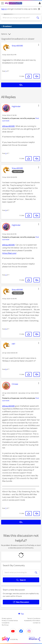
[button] (39, 45)
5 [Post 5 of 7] (6, 329)
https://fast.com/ (9, 253)
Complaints (6, 623)
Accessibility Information (32, 621)
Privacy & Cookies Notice (10, 621)
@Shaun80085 (8, 126)
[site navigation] (2, 3)
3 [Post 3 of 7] (6, 210)
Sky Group (5, 625)
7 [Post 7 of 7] (6, 508)
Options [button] (4, 34)
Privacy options (7, 618)
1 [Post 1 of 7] (6, 71)
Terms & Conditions (34, 618)
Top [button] (22, 614)
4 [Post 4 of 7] (6, 275)
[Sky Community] (14, 3)
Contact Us (37, 623)
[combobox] (19, 18)
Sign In (39, 4)
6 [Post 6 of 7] (6, 369)
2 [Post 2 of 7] (6, 153)
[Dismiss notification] (39, 9)
